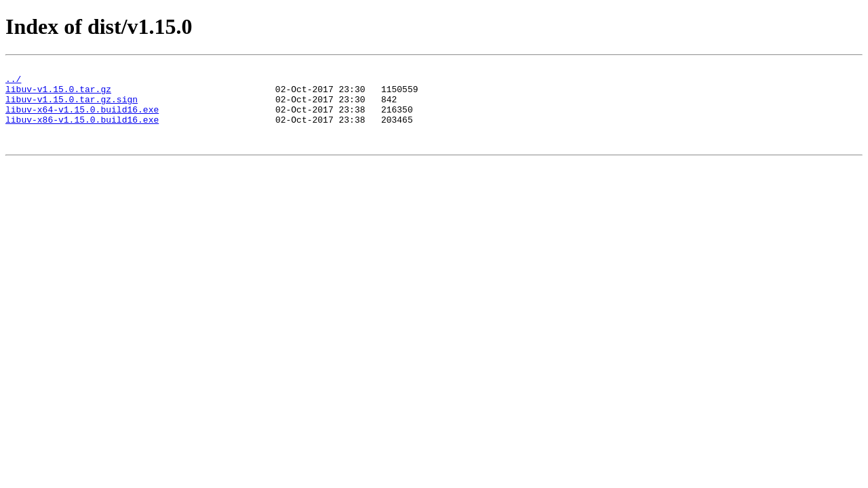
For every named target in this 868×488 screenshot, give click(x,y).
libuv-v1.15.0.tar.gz (58, 95)
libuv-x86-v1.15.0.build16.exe (82, 131)
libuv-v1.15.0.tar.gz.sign (72, 107)
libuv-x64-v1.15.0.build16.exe (82, 119)
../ (13, 83)
